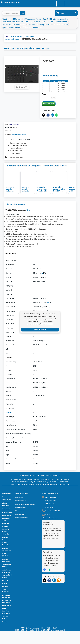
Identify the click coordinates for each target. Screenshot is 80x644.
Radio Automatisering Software (40, 24)
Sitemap (5, 635)
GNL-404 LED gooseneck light (74, 202)
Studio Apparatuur (61, 24)
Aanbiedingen (7, 512)
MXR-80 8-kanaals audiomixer (26, 202)
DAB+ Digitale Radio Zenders (14, 24)
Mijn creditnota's (21, 520)
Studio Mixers (30, 36)
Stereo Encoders (61, 22)
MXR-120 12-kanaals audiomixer (10, 202)
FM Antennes (35, 22)
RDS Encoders (47, 22)
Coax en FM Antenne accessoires (55, 19)
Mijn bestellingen (21, 514)
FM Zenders (17, 19)
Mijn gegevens (20, 527)
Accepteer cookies (40, 330)
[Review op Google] (44, 579)
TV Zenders (27, 27)
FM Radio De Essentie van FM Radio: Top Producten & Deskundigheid (7, 613)
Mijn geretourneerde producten (25, 517)
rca (42, 286)
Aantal (44, 94)
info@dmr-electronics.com (50, 531)
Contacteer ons (55, 2)
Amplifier (9, 425)
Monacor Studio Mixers (12, 39)
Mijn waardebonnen (21, 530)
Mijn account (19, 510)
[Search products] (14, 13)
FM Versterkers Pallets (32, 19)
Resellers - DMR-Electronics (6, 602)
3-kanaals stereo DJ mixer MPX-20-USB (59, 202)
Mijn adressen (20, 524)
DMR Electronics (35, 641)
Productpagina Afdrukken (15, 170)
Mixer (28, 223)
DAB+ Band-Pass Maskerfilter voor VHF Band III (6, 626)
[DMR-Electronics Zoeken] (23, 13)
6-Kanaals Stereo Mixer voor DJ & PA (42, 202)
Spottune (7, 19)
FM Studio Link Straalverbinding (16, 22)
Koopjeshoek (38, 27)
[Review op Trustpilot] (49, 579)
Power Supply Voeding (12, 27)
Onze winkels (6, 522)
